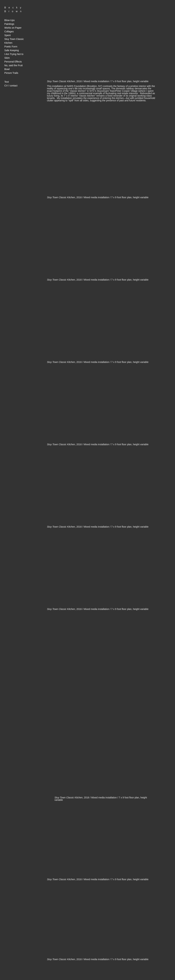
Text (7, 82)
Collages (9, 31)
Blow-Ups (10, 20)
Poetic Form (11, 47)
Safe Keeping (12, 50)
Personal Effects (13, 62)
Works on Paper (13, 28)
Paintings (9, 24)
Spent (8, 35)
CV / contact (11, 86)
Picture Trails (11, 73)
